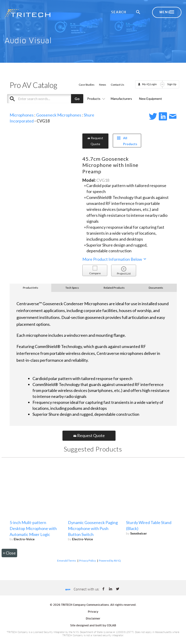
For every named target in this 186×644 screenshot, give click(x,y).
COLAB (111, 626)
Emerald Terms (67, 561)
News (103, 85)
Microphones (22, 115)
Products (95, 99)
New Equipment (151, 99)
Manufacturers (121, 99)
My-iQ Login (149, 84)
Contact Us (117, 85)
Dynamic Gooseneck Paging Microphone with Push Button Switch (93, 528)
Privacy (93, 612)
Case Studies (87, 85)
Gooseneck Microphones (59, 115)
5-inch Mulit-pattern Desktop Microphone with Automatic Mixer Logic (33, 528)
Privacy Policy (88, 561)
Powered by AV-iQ (110, 561)
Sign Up (172, 84)
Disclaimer (93, 619)
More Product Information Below (115, 259)
